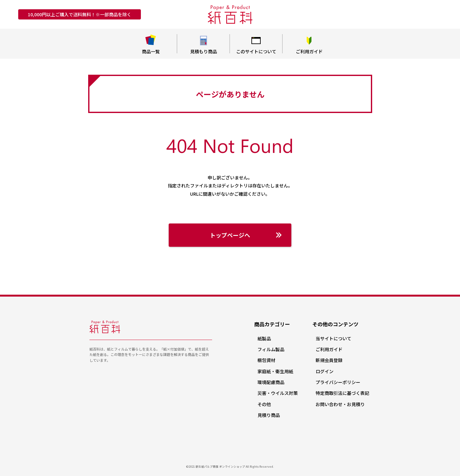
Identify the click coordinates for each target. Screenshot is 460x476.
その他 (264, 404)
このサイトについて (256, 45)
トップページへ (246, 235)
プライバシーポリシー (338, 382)
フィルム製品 (271, 349)
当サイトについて (333, 338)
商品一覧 (151, 45)
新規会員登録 (329, 360)
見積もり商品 (203, 45)
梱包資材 (266, 360)
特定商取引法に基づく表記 (342, 393)
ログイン (325, 371)
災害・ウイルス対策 (278, 393)
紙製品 (264, 338)
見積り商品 (269, 415)
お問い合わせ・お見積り (340, 404)
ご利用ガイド (309, 45)
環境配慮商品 (271, 382)
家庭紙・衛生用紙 (275, 371)
